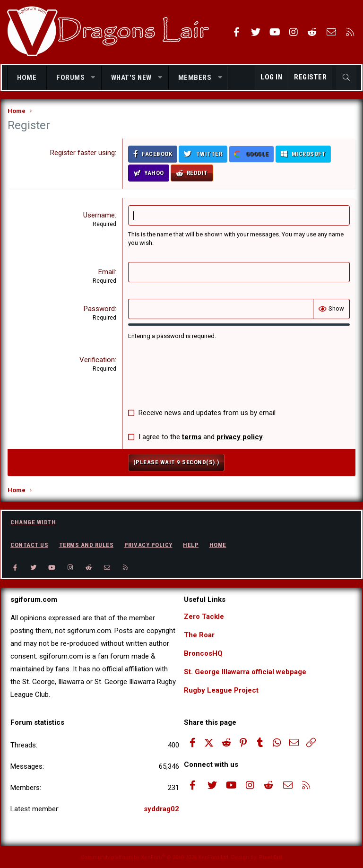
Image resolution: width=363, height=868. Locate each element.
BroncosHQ (203, 653)
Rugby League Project (221, 690)
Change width (33, 522)
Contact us (29, 545)
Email (107, 272)
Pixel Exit (271, 857)
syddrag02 (161, 809)
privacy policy (240, 437)
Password (99, 309)
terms (192, 437)
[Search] (346, 78)
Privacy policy (148, 545)
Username (99, 215)
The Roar (199, 635)
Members (195, 78)
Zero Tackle (204, 616)
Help (191, 545)
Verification (97, 360)
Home (27, 78)
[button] (93, 78)
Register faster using (82, 153)
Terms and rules (86, 545)
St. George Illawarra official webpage (245, 672)
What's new (131, 78)
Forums (70, 78)
